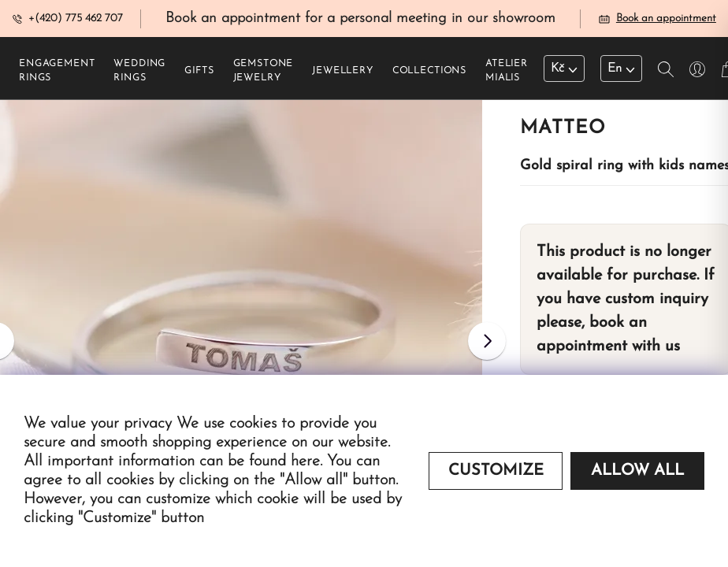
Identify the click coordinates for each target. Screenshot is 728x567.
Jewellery (343, 72)
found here (284, 461)
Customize (496, 471)
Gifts (199, 72)
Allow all (637, 471)
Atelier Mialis (507, 72)
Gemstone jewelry (264, 72)
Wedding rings (139, 72)
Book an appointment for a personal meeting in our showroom (360, 19)
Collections (429, 72)
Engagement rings (57, 72)
